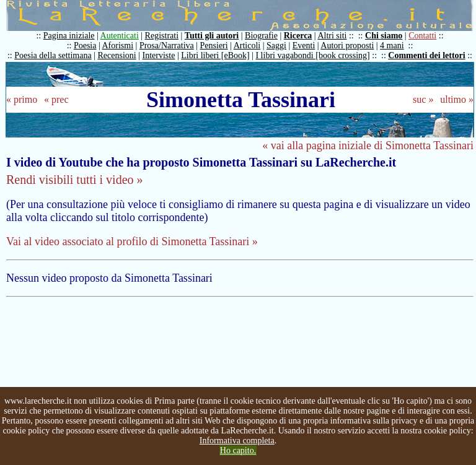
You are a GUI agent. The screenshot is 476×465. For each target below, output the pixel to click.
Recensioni (117, 55)
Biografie (261, 36)
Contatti (422, 36)
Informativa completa (237, 441)
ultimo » (457, 99)
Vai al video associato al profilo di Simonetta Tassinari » (132, 241)
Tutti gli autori (212, 36)
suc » (423, 99)
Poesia (85, 46)
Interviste (159, 55)
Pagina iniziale (69, 36)
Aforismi (118, 46)
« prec (56, 99)
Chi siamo (384, 36)
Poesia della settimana (53, 55)
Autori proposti (347, 46)
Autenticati (120, 36)
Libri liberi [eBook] (215, 55)
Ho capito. (238, 450)
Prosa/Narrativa (167, 46)
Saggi (276, 46)
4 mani (392, 46)
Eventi (304, 46)
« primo (22, 99)
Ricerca (298, 36)
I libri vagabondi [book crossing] (312, 55)
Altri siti (332, 36)
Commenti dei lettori (426, 55)
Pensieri (214, 46)
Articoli (247, 46)
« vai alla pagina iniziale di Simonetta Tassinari (368, 146)
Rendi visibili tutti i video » (75, 180)
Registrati (162, 36)
